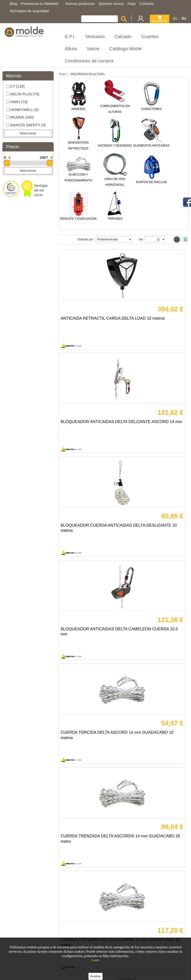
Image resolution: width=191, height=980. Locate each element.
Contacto (147, 4)
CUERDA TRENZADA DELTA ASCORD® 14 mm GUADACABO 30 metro (89, 633)
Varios (93, 49)
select (130, 239)
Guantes (150, 36)
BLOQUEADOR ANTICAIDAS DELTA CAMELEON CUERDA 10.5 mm (154, 428)
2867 (44, 157)
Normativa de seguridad (29, 11)
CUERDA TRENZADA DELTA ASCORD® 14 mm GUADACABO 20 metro (153, 530)
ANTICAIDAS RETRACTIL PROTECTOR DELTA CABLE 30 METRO (153, 838)
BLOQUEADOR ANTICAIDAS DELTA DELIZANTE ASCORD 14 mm (154, 326)
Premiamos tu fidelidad (39, 4)
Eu (175, 18)
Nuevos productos (80, 4)
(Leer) (95, 960)
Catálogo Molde (126, 49)
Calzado (123, 36)
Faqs (132, 4)
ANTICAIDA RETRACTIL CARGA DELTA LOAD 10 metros (85, 326)
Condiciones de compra (89, 61)
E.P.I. (70, 36)
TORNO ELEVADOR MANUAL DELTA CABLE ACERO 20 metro (90, 838)
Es (184, 18)
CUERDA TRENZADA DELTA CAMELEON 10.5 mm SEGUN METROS (90, 735)
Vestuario (95, 36)
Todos (62, 74)
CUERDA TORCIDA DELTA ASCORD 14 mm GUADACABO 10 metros (87, 530)
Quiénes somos (111, 4)
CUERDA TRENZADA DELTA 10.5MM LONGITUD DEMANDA (153, 633)
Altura (71, 49)
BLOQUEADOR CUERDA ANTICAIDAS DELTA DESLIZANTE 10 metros (86, 428)
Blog (13, 4)
